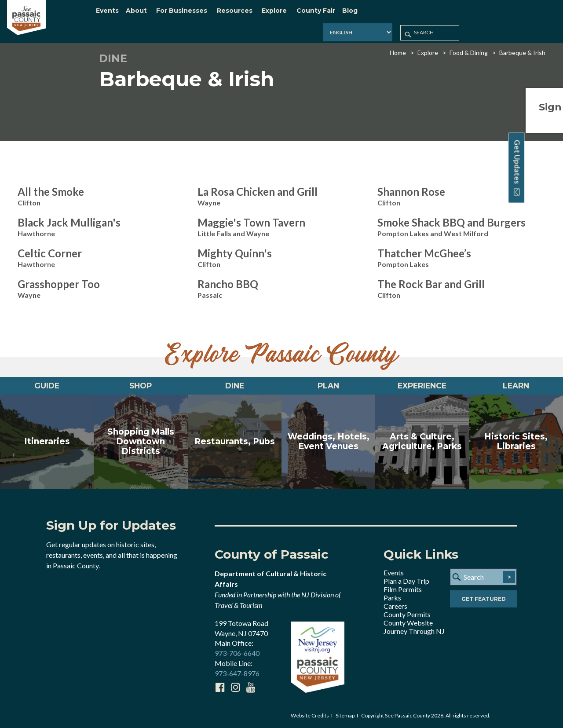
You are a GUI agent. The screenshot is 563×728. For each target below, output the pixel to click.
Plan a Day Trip (406, 581)
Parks (392, 598)
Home (398, 46)
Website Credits (310, 715)
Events (394, 573)
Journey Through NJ (414, 631)
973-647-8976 (237, 674)
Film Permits (403, 589)
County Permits (407, 614)
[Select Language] (441, 15)
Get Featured (484, 601)
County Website (408, 623)
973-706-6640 (237, 653)
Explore (428, 46)
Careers (395, 606)
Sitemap (345, 715)
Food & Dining (469, 46)
